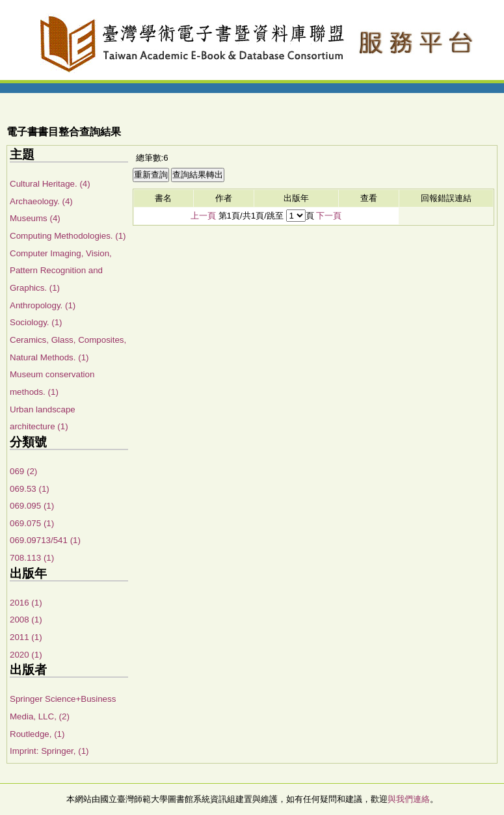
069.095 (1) (32, 506)
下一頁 (329, 216)
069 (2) (23, 471)
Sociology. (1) (36, 322)
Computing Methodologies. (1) (68, 236)
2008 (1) (26, 620)
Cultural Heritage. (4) (50, 184)
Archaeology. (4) (41, 201)
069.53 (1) (30, 489)
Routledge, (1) (37, 734)
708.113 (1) (32, 558)
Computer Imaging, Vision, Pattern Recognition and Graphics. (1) (61, 271)
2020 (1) (26, 655)
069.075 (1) (32, 523)
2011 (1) (26, 637)
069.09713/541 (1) (45, 540)
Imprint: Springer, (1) (49, 751)
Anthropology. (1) (43, 305)
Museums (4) (35, 218)
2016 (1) (26, 603)
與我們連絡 (409, 799)
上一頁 (203, 216)
